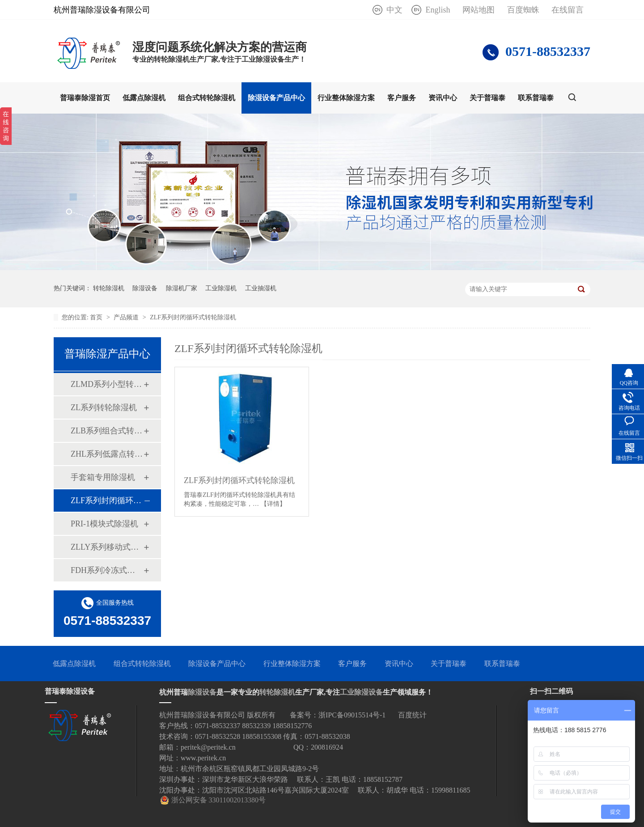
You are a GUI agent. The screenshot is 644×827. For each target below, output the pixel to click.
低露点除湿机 (144, 98)
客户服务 (402, 98)
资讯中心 (443, 98)
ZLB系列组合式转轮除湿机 (107, 431)
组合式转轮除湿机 (207, 98)
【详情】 (273, 504)
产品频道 (127, 317)
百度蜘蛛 (523, 10)
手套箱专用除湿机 (103, 477)
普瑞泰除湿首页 (85, 98)
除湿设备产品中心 (276, 98)
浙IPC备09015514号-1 (352, 715)
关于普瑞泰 (487, 98)
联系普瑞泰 (536, 98)
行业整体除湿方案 (346, 98)
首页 (97, 317)
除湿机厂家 (182, 288)
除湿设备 (145, 288)
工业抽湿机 (261, 288)
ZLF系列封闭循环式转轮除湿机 (193, 317)
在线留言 (568, 10)
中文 (394, 10)
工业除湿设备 (361, 692)
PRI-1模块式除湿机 (104, 524)
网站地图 (479, 10)
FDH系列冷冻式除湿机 (107, 570)
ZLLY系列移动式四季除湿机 (107, 547)
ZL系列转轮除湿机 (104, 407)
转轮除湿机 (109, 288)
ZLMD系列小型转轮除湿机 (107, 384)
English (438, 10)
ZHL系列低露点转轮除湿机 (107, 454)
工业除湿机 (221, 288)
